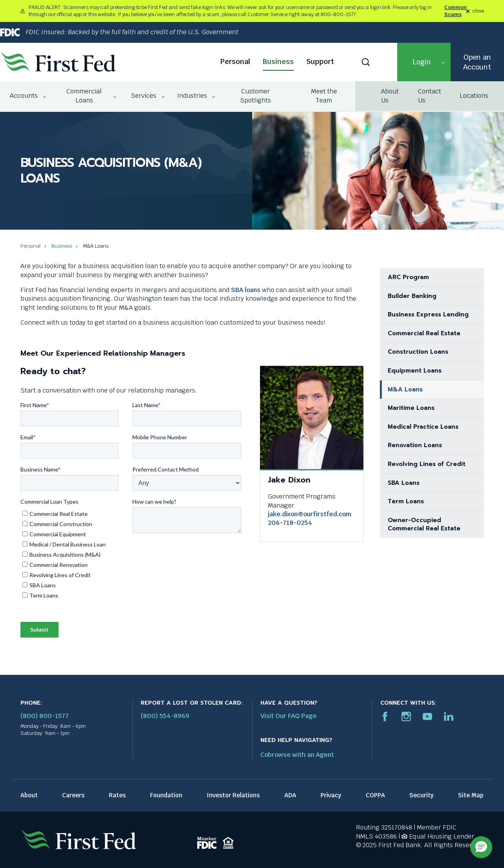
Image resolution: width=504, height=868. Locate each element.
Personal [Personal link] (235, 61)
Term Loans (406, 501)
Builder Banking (412, 296)
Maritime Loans (411, 408)
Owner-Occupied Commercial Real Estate (424, 524)
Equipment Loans (415, 371)
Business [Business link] (278, 61)
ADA (290, 795)
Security (422, 795)
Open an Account (477, 62)
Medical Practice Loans (423, 427)
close (478, 11)
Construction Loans (418, 352)
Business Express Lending (428, 314)
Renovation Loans (415, 445)
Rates (117, 795)
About (29, 795)
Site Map (471, 795)
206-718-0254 (290, 523)
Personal (30, 246)
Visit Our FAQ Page (289, 716)
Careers (73, 795)
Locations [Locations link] (474, 96)
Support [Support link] (320, 61)
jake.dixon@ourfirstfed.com (310, 514)
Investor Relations (233, 795)
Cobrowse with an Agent (297, 755)
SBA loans (246, 290)
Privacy (331, 795)
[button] (424, 62)
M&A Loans (405, 389)
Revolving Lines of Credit (427, 464)
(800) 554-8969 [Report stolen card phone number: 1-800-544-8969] (165, 716)
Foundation (166, 795)
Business (62, 246)
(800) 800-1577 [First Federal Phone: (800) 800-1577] (45, 716)
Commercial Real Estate (424, 333)
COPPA (375, 795)
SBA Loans (404, 483)
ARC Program (408, 277)
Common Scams (455, 11)
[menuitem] (24, 96)
